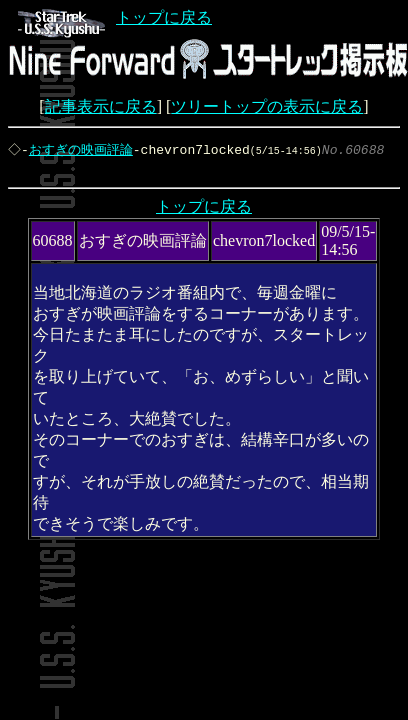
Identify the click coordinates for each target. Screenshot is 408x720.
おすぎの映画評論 (83, 150)
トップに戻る (115, 17)
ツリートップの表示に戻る (267, 106)
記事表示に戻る (101, 106)
